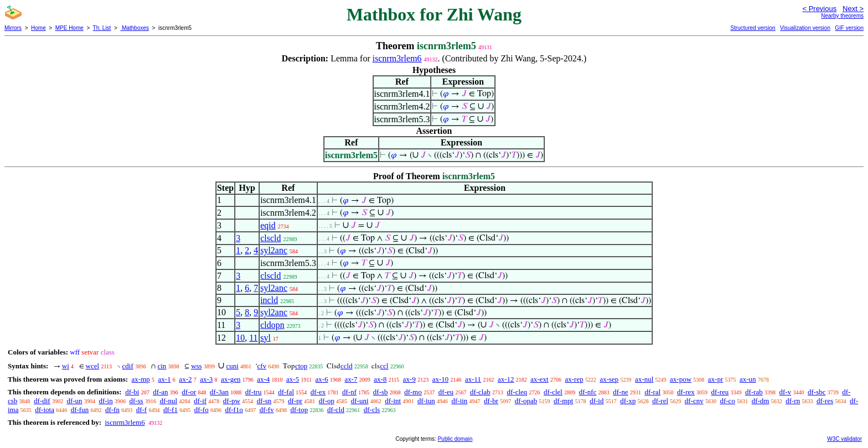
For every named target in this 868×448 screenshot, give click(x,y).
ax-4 (263, 379)
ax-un (748, 379)
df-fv (267, 410)
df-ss (136, 401)
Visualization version (805, 28)
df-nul (168, 401)
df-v (786, 392)
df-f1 (170, 410)
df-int (393, 401)
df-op (327, 401)
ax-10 (441, 379)
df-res (825, 401)
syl (265, 338)
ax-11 (473, 379)
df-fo (201, 410)
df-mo (413, 392)
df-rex (686, 392)
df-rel (660, 401)
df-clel (553, 392)
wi (66, 366)
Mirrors (13, 28)
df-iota (45, 410)
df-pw (232, 401)
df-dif (42, 401)
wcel (93, 366)
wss (197, 366)
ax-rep (574, 379)
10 (240, 338)
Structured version (753, 28)
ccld (347, 366)
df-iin (459, 401)
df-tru (254, 392)
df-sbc (817, 392)
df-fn (112, 410)
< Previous (819, 9)
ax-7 (351, 379)
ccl (384, 366)
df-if (200, 401)
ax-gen (231, 379)
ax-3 (206, 379)
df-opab (526, 401)
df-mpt (563, 401)
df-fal (286, 392)
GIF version (849, 28)
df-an (160, 392)
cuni (232, 366)
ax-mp (141, 379)
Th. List (102, 28)
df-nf (349, 392)
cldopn (272, 325)
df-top (299, 410)
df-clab (480, 392)
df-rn (793, 401)
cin (162, 366)
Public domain (455, 439)
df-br (491, 401)
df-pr (295, 401)
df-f (142, 410)
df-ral (652, 392)
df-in (105, 401)
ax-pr (715, 379)
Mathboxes (135, 28)
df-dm (761, 401)
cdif (128, 366)
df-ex (318, 392)
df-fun (80, 410)
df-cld (336, 410)
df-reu (720, 392)
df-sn (264, 401)
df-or (189, 392)
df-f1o (234, 410)
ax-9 (409, 379)
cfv (262, 366)
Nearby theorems (842, 16)
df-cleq (517, 392)
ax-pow (681, 379)
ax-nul (644, 379)
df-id (596, 401)
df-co (727, 401)
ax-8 (380, 379)
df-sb (381, 392)
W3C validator (844, 439)
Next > (853, 9)
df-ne (620, 392)
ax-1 (165, 379)
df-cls (372, 410)
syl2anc (274, 250)
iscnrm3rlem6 (397, 58)
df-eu (446, 392)
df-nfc (588, 392)
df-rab (754, 392)
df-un (74, 401)
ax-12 (506, 379)
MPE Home (69, 28)
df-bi (132, 392)
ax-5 (293, 379)
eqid (268, 225)
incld (269, 300)
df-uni (360, 401)
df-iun (426, 401)
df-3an (219, 392)
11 (253, 338)
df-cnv (694, 401)
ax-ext (539, 379)
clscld (270, 238)
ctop (301, 366)
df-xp (628, 401)
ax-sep (609, 379)
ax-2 (185, 379)
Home (38, 28)
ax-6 (322, 379)
